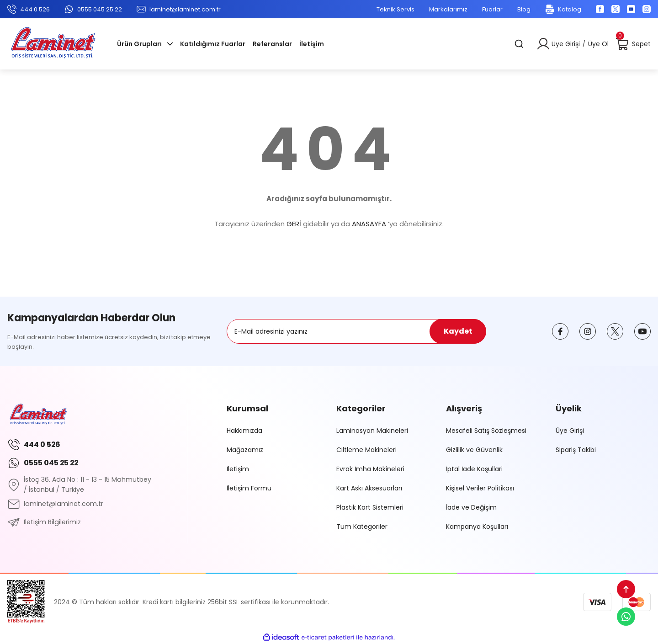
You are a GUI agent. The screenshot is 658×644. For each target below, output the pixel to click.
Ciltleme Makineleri (366, 450)
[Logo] (53, 44)
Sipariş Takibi (576, 450)
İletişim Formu (249, 488)
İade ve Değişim (471, 507)
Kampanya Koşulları (477, 527)
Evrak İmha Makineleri (370, 469)
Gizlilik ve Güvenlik (474, 450)
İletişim (238, 469)
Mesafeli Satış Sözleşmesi (486, 431)
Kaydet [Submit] (458, 331)
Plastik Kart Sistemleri (370, 507)
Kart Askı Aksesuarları (369, 488)
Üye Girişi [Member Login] (566, 44)
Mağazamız (245, 450)
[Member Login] (543, 44)
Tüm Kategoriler (362, 527)
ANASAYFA (369, 224)
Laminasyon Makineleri (372, 431)
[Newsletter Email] (356, 331)
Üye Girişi (570, 431)
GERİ (294, 224)
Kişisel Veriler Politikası (480, 488)
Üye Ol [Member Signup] (598, 44)
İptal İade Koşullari (474, 469)
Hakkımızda (244, 431)
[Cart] (633, 44)
